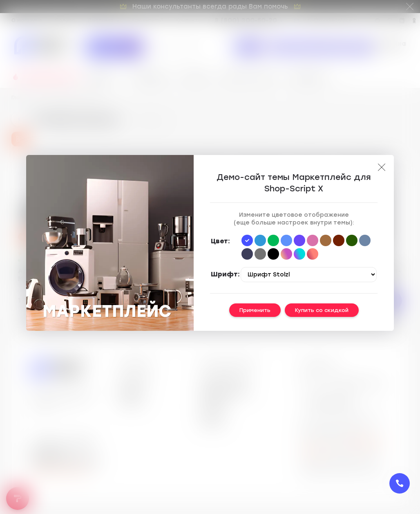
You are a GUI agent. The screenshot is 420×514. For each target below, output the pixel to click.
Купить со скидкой (322, 310)
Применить (255, 310)
